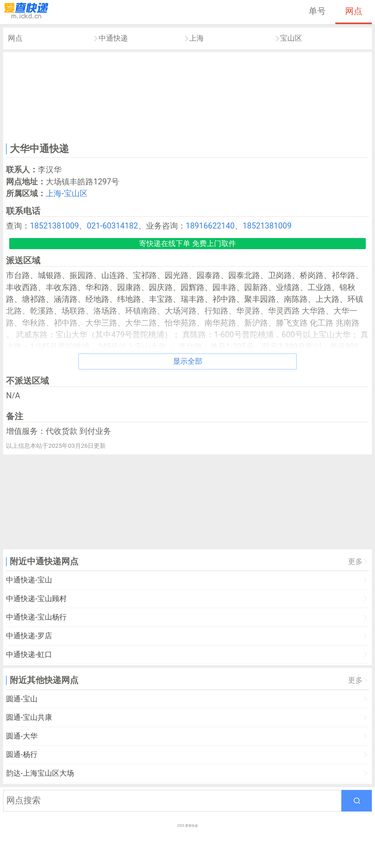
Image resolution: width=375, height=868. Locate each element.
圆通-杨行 (22, 755)
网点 (354, 11)
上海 (197, 38)
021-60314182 (112, 226)
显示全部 (188, 361)
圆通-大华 (22, 736)
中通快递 (113, 38)
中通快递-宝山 (29, 580)
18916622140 (210, 226)
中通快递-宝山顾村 (36, 599)
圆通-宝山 (22, 699)
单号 (317, 11)
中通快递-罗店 (29, 636)
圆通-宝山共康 (29, 717)
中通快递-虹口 (29, 655)
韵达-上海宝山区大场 (40, 773)
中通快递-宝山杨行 (36, 617)
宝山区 (291, 38)
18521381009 (54, 226)
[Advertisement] (188, 96)
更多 (355, 562)
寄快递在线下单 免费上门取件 (187, 244)
